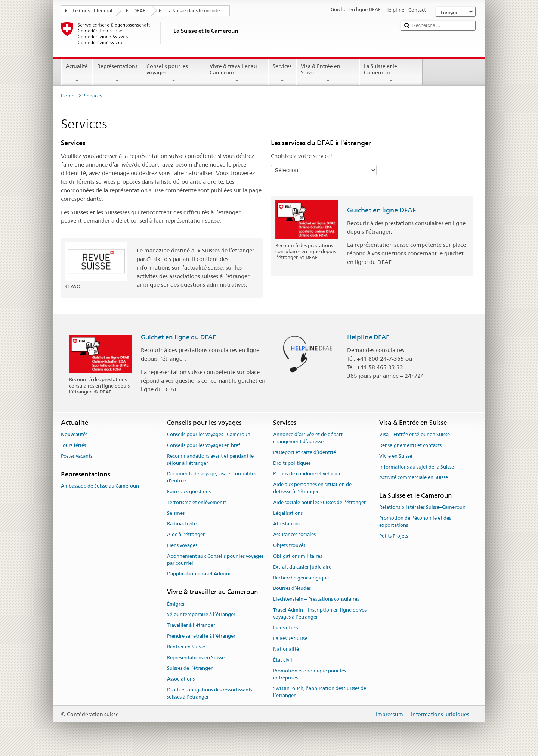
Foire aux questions (189, 491)
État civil (283, 660)
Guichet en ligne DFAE (382, 210)
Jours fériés (73, 445)
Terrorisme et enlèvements (197, 502)
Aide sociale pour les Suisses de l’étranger (319, 502)
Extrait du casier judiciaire (302, 567)
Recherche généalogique (301, 578)
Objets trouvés (289, 545)
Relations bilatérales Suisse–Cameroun (422, 508)
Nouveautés (74, 434)
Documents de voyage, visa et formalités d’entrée (212, 477)
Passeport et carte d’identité (304, 452)
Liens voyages (182, 545)
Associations (181, 679)
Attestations (287, 524)
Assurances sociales (294, 535)
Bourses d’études (292, 589)
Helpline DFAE (368, 337)
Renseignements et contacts (410, 445)
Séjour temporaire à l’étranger (201, 615)
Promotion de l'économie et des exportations (415, 522)
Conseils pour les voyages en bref (204, 445)
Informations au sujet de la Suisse (417, 467)
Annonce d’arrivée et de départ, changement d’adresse (308, 438)
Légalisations (288, 513)
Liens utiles (286, 628)
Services (282, 73)
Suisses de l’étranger (190, 668)
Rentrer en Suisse (186, 647)
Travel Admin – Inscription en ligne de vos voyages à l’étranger (320, 613)
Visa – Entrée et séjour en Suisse (415, 434)
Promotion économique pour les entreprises (310, 674)
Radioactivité (182, 524)
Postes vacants (77, 456)
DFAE (139, 11)
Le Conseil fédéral (92, 11)
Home (68, 96)
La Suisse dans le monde (193, 11)
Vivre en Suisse (396, 456)
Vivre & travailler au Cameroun (237, 73)
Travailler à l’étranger (191, 625)
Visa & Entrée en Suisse (328, 73)
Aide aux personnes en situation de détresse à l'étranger (312, 488)
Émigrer (176, 604)
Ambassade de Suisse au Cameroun (100, 486)
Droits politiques (292, 463)
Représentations (117, 73)
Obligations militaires (298, 556)
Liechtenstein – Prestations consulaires (316, 599)
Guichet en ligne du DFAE (179, 337)
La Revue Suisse (290, 639)
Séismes (176, 513)
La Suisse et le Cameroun (391, 73)
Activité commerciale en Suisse (414, 478)
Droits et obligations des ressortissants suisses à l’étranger (210, 693)
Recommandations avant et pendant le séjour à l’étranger (210, 460)
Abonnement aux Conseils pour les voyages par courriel (215, 560)
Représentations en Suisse (196, 658)
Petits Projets (394, 536)
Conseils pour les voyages (174, 73)
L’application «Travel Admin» (199, 574)
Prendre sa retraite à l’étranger (201, 636)
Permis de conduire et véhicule (307, 474)
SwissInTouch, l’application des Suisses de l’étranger (320, 692)
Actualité (77, 73)
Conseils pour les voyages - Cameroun (209, 434)
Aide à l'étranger (186, 535)
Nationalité (286, 649)
